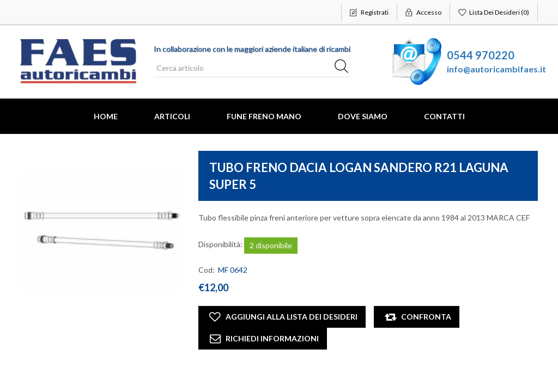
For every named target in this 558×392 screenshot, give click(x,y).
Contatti (444, 116)
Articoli (172, 116)
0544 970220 (481, 55)
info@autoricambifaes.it (496, 69)
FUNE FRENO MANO (264, 116)
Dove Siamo (363, 116)
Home (106, 116)
